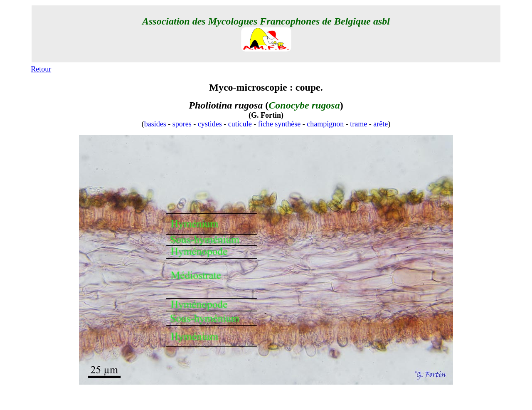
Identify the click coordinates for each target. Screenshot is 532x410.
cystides (210, 124)
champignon (325, 124)
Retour (41, 69)
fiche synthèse (279, 124)
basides (155, 124)
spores (182, 124)
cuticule (240, 124)
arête (381, 124)
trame (358, 124)
